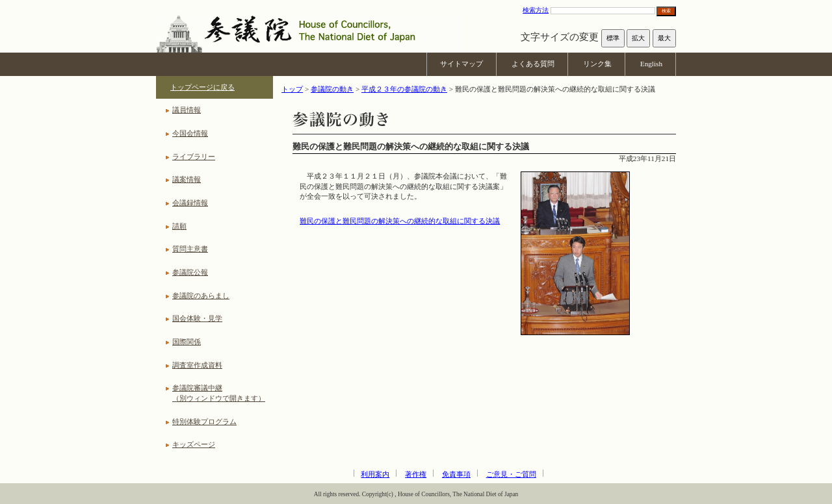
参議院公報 (190, 272)
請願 (179, 226)
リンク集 (597, 64)
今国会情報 (190, 133)
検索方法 (536, 10)
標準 (613, 38)
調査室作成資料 (197, 365)
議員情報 (187, 110)
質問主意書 (190, 249)
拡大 (638, 38)
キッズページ (194, 444)
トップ (292, 89)
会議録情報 (190, 203)
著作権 (416, 474)
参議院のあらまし (201, 296)
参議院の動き (332, 89)
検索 (666, 11)
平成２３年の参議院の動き (404, 89)
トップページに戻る (202, 87)
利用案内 (375, 474)
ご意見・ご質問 (511, 474)
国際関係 (187, 342)
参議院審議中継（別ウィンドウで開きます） (219, 393)
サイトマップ (461, 64)
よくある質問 (533, 64)
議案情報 (187, 179)
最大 (664, 38)
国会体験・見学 (197, 318)
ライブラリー (194, 157)
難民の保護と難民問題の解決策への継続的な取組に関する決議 (400, 221)
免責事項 (456, 474)
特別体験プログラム (204, 422)
